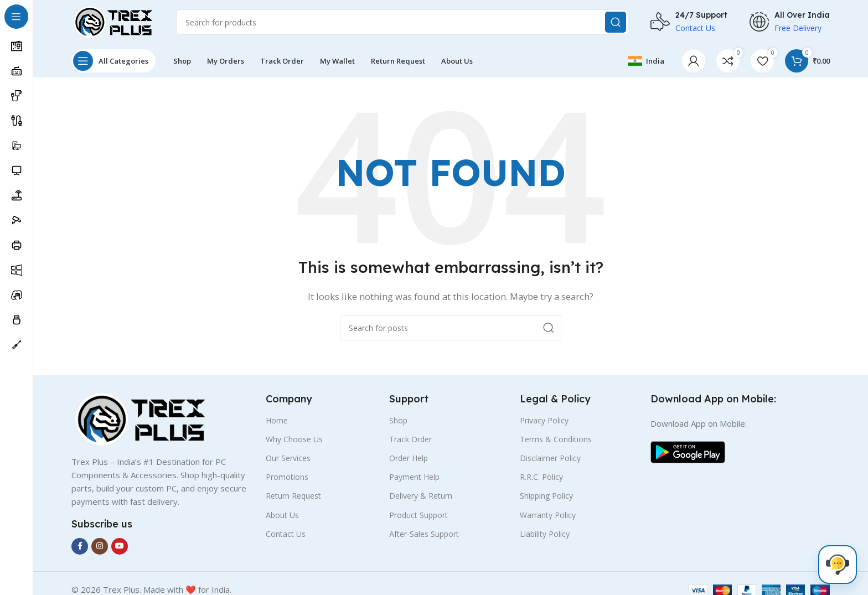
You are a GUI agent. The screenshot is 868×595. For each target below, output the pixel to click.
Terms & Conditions (556, 439)
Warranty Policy (548, 515)
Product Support (418, 515)
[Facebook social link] (80, 546)
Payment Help (414, 477)
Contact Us (286, 534)
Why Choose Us (294, 439)
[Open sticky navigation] (113, 61)
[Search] (402, 22)
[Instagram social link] (100, 546)
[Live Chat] (838, 565)
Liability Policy (545, 534)
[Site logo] (113, 21)
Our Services (288, 458)
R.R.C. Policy (541, 477)
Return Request (293, 496)
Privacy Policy (544, 420)
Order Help (409, 458)
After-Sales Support (424, 534)
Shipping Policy (546, 496)
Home (277, 420)
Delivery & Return (421, 496)
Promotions (287, 477)
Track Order (410, 439)
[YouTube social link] (120, 546)
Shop (398, 420)
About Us (282, 515)
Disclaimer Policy (550, 458)
